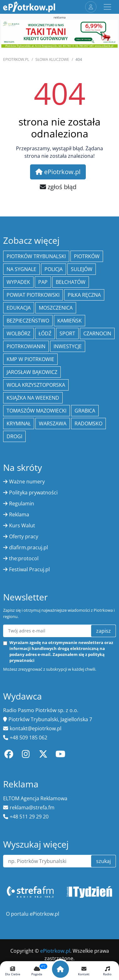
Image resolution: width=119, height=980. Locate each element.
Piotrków (87, 256)
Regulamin (22, 503)
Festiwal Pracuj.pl (29, 569)
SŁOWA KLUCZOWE (52, 59)
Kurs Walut (22, 525)
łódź (45, 333)
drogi (14, 436)
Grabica (85, 411)
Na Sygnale (21, 269)
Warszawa (53, 423)
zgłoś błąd (58, 187)
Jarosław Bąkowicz (32, 372)
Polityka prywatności (33, 493)
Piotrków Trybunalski (36, 256)
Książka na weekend (33, 398)
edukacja (19, 308)
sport (67, 333)
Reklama (19, 514)
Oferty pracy (24, 536)
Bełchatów (71, 282)
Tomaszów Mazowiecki (36, 411)
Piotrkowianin (26, 346)
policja (54, 269)
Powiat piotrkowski (33, 295)
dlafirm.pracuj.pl (28, 547)
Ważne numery (27, 482)
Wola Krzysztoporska (36, 385)
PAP (43, 282)
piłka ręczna (84, 295)
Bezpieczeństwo (28, 321)
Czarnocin (97, 333)
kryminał (19, 423)
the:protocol (24, 558)
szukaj (103, 861)
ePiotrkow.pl (16, 59)
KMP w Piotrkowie (30, 359)
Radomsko (88, 423)
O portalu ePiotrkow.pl (33, 914)
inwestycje (68, 346)
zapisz (103, 631)
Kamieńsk (70, 321)
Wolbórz (18, 333)
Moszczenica (56, 308)
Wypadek (18, 282)
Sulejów (82, 269)
